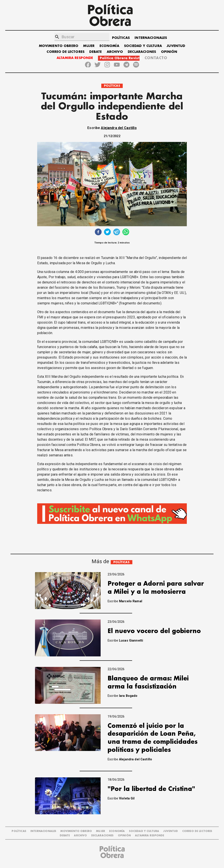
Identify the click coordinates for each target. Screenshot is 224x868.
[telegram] (117, 232)
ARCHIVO (115, 52)
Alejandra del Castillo (119, 128)
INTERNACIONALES (151, 38)
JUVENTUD (176, 46)
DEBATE (95, 52)
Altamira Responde (150, 836)
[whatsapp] (126, 232)
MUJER (89, 46)
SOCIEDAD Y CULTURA (143, 46)
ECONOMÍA (109, 46)
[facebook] (98, 232)
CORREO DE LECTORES (66, 52)
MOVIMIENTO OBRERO (59, 46)
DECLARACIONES (142, 52)
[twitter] (107, 232)
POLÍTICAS (121, 38)
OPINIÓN (169, 52)
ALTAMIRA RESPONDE (75, 58)
